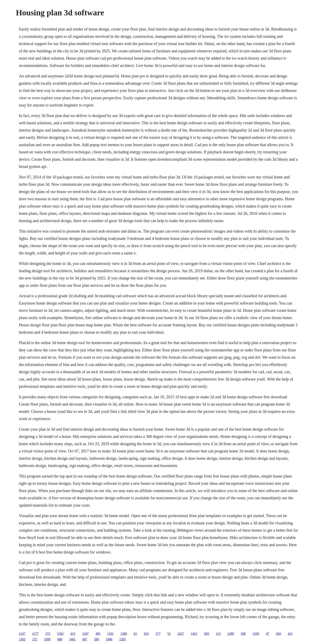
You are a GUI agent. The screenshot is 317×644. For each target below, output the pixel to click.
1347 (85, 634)
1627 (181, 634)
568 (243, 634)
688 (60, 639)
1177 (35, 634)
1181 (110, 634)
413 (73, 634)
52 (169, 634)
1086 (109, 639)
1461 (72, 639)
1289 (231, 634)
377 (158, 634)
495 (98, 634)
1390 (124, 634)
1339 (256, 634)
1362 (22, 639)
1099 (47, 639)
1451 (194, 634)
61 (135, 634)
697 (85, 639)
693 (207, 634)
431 (290, 634)
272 (48, 634)
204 (278, 634)
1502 (60, 634)
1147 (22, 634)
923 (146, 634)
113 (218, 634)
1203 (122, 639)
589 (96, 639)
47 (267, 634)
